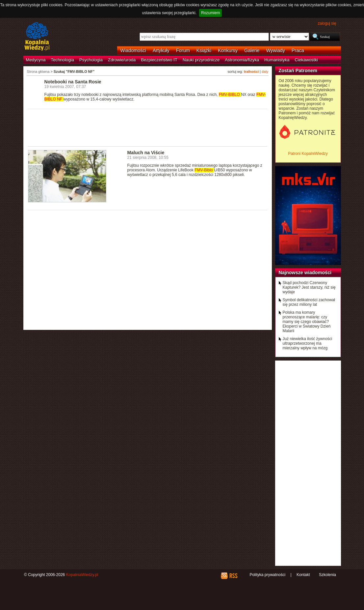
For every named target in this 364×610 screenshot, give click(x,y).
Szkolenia (327, 575)
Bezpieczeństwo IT (159, 60)
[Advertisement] (148, 127)
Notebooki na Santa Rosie (73, 82)
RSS (233, 576)
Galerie (252, 50)
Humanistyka (277, 60)
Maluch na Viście (146, 153)
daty (265, 72)
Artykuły (161, 50)
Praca (298, 50)
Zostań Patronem (298, 71)
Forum (183, 50)
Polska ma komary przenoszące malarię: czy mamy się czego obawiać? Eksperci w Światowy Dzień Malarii (307, 322)
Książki (204, 50)
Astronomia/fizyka (242, 60)
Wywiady (276, 50)
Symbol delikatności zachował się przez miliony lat (309, 302)
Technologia (63, 60)
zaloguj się (327, 23)
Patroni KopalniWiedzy (308, 154)
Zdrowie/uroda (122, 60)
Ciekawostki (306, 60)
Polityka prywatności (267, 575)
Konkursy (228, 50)
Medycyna (36, 60)
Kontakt (303, 575)
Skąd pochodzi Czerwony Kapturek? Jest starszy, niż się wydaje (309, 287)
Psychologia (91, 60)
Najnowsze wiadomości (305, 273)
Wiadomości (133, 50)
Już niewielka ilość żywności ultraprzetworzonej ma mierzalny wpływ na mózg (308, 343)
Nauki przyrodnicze (201, 60)
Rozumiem (210, 13)
